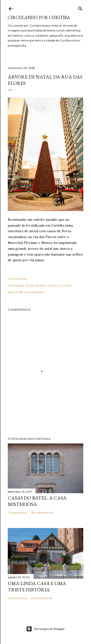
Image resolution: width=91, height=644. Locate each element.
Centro (53, 285)
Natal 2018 (15, 292)
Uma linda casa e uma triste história (37, 586)
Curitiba (65, 285)
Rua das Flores (34, 292)
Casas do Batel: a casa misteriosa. (37, 501)
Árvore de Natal (36, 285)
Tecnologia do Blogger (45, 629)
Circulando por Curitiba (39, 17)
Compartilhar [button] (17, 279)
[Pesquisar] (80, 8)
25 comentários (41, 598)
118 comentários (42, 513)
